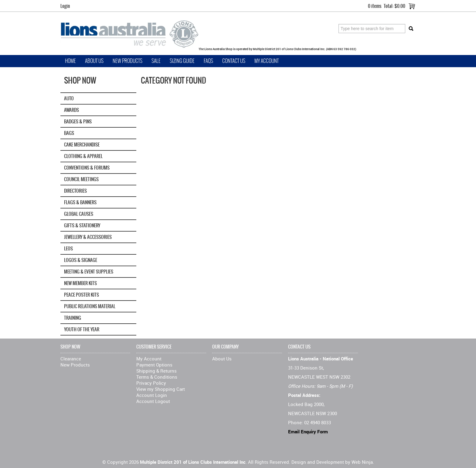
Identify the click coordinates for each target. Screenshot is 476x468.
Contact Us (234, 61)
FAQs (208, 61)
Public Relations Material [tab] (90, 306)
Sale (156, 61)
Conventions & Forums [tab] (87, 168)
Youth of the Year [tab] (82, 329)
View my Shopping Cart (161, 389)
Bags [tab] (69, 133)
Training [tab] (73, 318)
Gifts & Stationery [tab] (82, 225)
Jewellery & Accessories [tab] (88, 237)
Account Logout (153, 401)
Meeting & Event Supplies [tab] (89, 272)
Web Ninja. (363, 462)
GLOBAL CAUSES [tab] (79, 214)
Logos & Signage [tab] (81, 260)
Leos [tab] (68, 248)
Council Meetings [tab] (81, 179)
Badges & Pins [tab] (78, 121)
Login (65, 6)
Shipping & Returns (156, 371)
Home (70, 61)
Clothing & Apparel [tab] (83, 156)
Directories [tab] (75, 191)
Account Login (152, 395)
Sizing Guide (182, 61)
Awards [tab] (71, 110)
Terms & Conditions (157, 377)
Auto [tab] (69, 98)
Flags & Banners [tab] (80, 202)
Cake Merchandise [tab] (82, 145)
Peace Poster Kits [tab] (82, 295)
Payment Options (154, 365)
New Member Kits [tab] (80, 283)
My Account (267, 61)
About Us (94, 61)
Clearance (71, 359)
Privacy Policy (151, 383)
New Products (127, 61)
